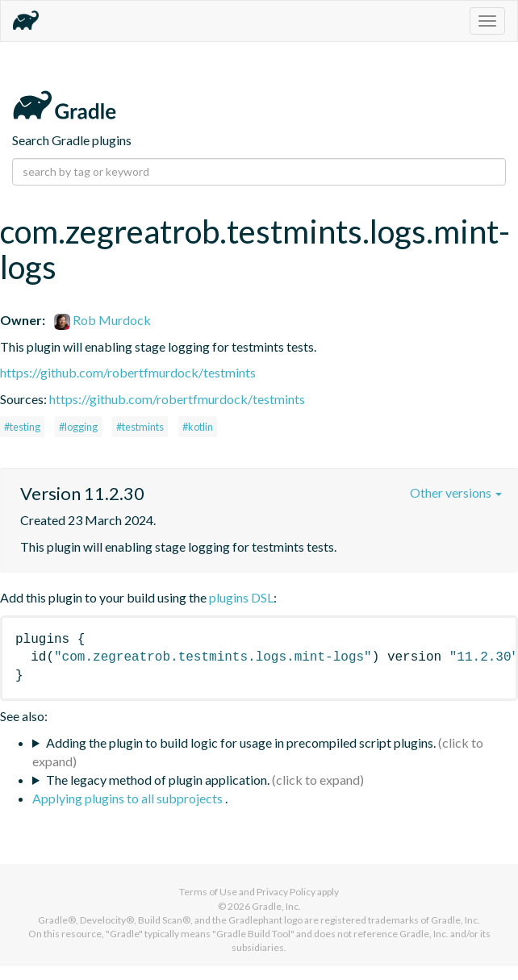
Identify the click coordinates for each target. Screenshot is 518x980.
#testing (22, 427)
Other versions (456, 492)
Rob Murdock (102, 320)
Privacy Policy (286, 892)
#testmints (140, 427)
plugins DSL (241, 597)
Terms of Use (208, 892)
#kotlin (198, 427)
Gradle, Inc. (276, 906)
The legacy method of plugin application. (158, 780)
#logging (78, 427)
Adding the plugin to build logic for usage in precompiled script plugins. (241, 742)
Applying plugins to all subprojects (129, 798)
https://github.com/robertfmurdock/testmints (128, 372)
